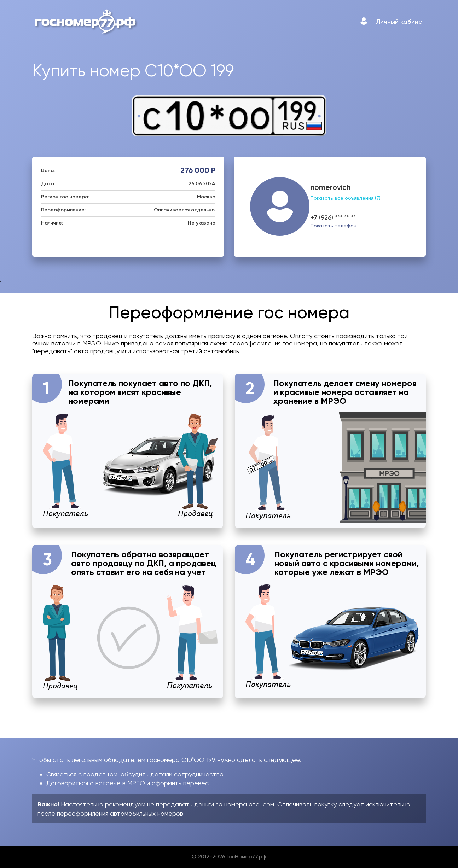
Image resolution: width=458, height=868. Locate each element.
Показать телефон (334, 226)
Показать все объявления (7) (346, 198)
